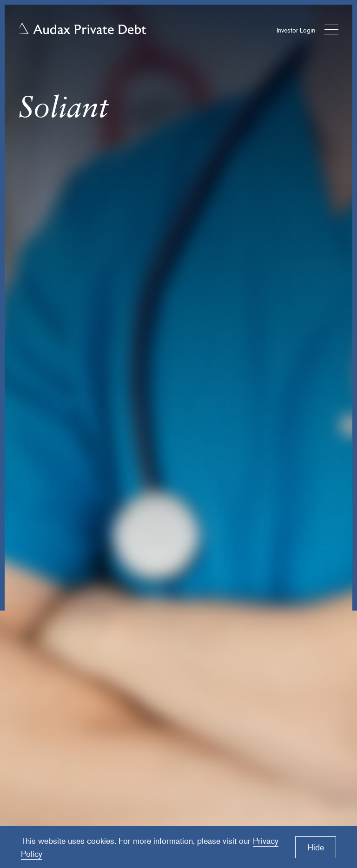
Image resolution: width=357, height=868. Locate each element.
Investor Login (296, 30)
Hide (316, 847)
